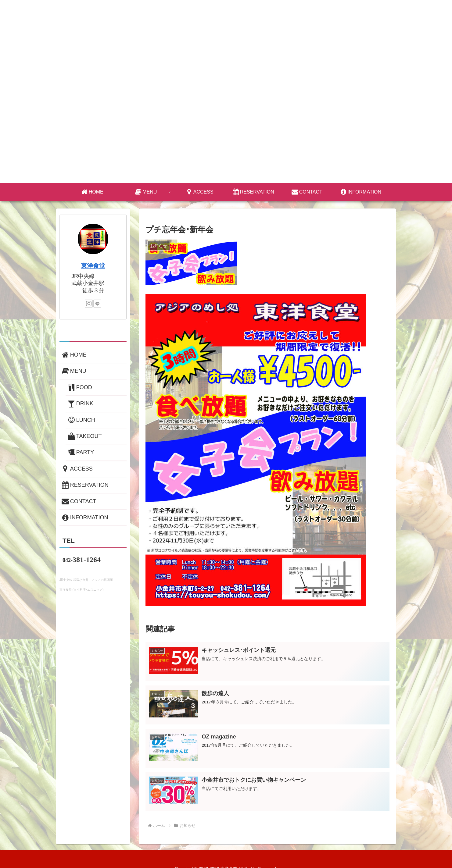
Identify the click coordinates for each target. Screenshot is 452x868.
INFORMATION (84, 518)
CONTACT (79, 501)
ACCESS (77, 469)
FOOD (79, 387)
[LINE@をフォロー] (97, 304)
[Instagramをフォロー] (89, 304)
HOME (74, 355)
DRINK (80, 404)
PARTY (80, 452)
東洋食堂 (93, 266)
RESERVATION (85, 485)
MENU (74, 371)
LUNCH (81, 420)
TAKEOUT (84, 436)
